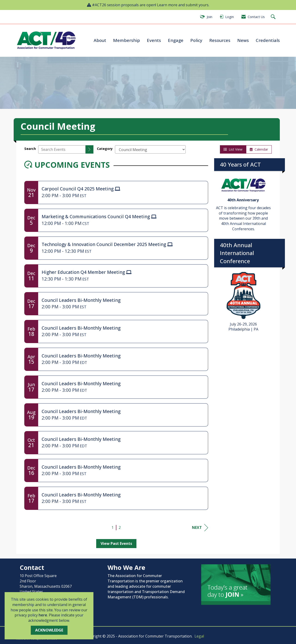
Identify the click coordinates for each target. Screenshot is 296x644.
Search (30, 149)
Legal (199, 636)
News (243, 40)
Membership (126, 40)
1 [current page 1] (113, 527)
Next (200, 528)
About (100, 40)
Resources (220, 40)
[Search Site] (274, 17)
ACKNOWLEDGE (49, 630)
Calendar (259, 149)
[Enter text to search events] (62, 149)
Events (154, 40)
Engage (176, 40)
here (43, 615)
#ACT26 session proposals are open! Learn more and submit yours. (151, 5)
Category (105, 149)
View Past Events (116, 543)
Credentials (268, 40)
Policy (196, 40)
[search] (89, 150)
